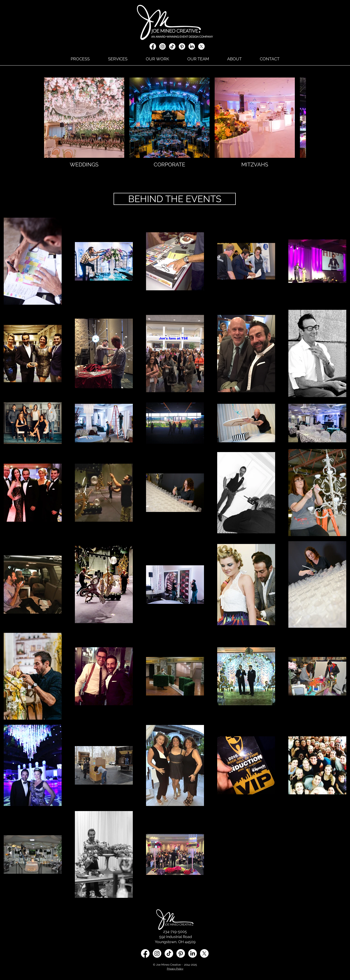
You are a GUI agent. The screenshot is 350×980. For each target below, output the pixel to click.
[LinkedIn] (192, 46)
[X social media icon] (201, 46)
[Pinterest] (182, 46)
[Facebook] (153, 46)
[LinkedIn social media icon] (192, 953)
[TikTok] (172, 46)
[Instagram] (162, 46)
